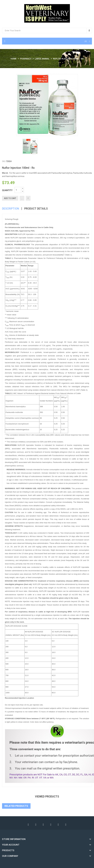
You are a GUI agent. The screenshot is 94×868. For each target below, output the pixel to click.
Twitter (36, 825)
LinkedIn (66, 825)
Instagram (58, 825)
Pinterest (51, 825)
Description (11, 209)
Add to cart (10, 198)
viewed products (47, 797)
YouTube (43, 825)
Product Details (36, 209)
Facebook (28, 825)
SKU (4, 161)
